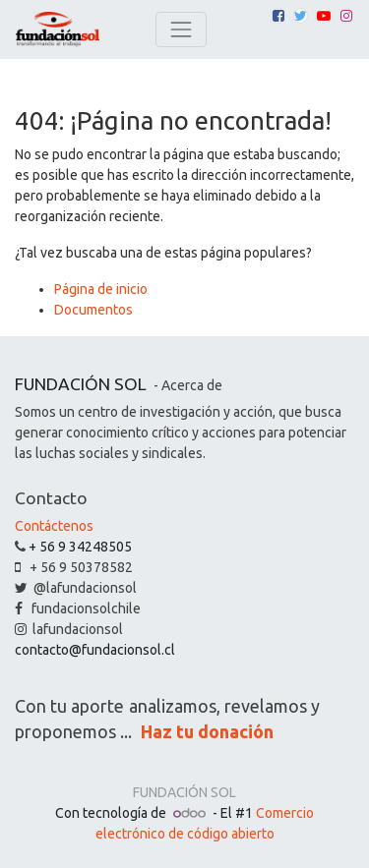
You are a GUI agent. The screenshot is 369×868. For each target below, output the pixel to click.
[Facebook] (278, 16)
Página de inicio (101, 289)
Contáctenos (54, 526)
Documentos (93, 310)
